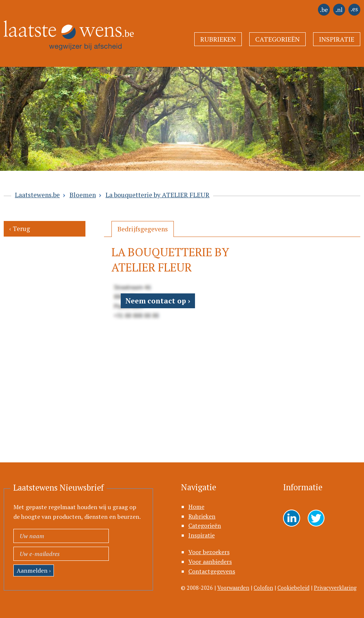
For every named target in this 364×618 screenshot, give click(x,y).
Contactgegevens (212, 571)
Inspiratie (337, 39)
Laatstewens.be (37, 195)
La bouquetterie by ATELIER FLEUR (157, 195)
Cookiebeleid (293, 588)
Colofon (263, 588)
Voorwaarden (233, 588)
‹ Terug (20, 229)
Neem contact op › (158, 301)
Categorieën (277, 39)
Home (196, 507)
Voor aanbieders (210, 562)
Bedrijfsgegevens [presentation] (143, 229)
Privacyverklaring (335, 588)
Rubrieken (218, 39)
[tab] (143, 229)
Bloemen (83, 195)
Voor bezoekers (209, 552)
